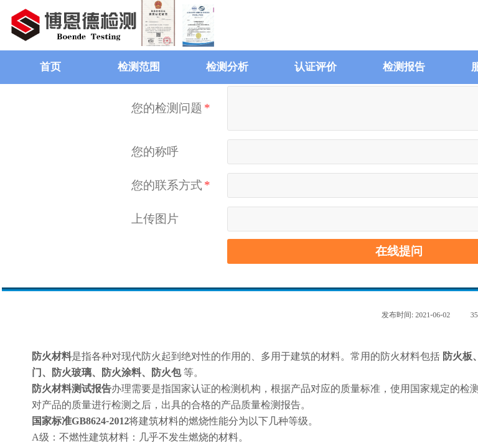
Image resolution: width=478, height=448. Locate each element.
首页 (50, 67)
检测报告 (404, 67)
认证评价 (316, 67)
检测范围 (139, 67)
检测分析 (227, 67)
